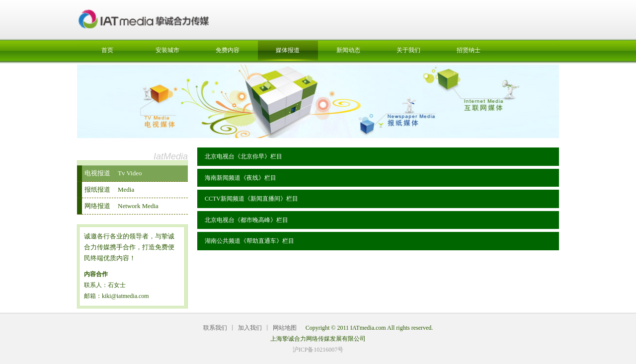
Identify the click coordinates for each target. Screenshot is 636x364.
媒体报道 (288, 50)
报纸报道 (109, 189)
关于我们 (408, 50)
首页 (107, 50)
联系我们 (215, 328)
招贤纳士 (469, 50)
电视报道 (113, 173)
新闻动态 (348, 50)
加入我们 (250, 328)
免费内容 (228, 50)
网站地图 (285, 328)
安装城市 (167, 50)
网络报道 (121, 206)
